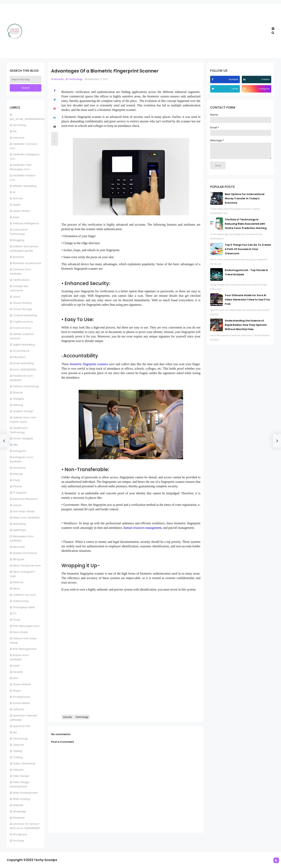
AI (14, 192)
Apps (16, 217)
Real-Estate (20, 632)
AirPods (18, 198)
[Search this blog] (26, 79)
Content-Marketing (25, 315)
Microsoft (19, 547)
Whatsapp (20, 811)
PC (15, 613)
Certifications (21, 280)
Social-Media (21, 703)
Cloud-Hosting (22, 303)
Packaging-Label (24, 607)
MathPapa (19, 530)
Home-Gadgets (23, 438)
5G (15, 131)
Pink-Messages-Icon (26, 626)
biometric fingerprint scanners (89, 364)
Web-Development (25, 793)
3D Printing (20, 125)
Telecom (19, 745)
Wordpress (20, 834)
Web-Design (21, 776)
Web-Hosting (21, 799)
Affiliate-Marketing (25, 186)
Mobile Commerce (25, 553)
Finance (18, 392)
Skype (17, 691)
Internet (18, 474)
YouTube (18, 841)
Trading (18, 757)
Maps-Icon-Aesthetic (26, 518)
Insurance (19, 468)
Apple (17, 205)
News (16, 589)
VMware (18, 770)
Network (18, 582)
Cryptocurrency (23, 322)
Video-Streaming (24, 763)
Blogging (19, 240)
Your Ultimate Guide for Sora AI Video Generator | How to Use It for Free (248, 302)
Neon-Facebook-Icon (27, 566)
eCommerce (21, 351)
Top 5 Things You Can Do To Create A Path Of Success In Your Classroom (248, 252)
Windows (19, 818)
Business (18, 257)
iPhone (17, 486)
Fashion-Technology (26, 386)
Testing (17, 751)
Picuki (16, 620)
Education (19, 357)
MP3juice (19, 559)
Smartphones (22, 697)
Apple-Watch (21, 211)
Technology (20, 739)
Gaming (18, 405)
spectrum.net (21, 726)
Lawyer (17, 505)
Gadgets (18, 399)
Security (18, 672)
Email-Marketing (23, 363)
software (19, 709)
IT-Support (20, 493)
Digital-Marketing (24, 345)
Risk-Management (25, 649)
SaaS (16, 666)
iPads (16, 480)
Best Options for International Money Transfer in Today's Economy (245, 201)
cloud (16, 297)
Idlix (15, 445)
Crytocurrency (22, 328)
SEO (15, 678)
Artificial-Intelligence (26, 223)
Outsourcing (21, 601)
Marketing (19, 524)
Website (18, 805)
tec (15, 732)
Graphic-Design (23, 411)
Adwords (19, 138)
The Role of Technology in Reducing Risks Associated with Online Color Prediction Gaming (246, 227)
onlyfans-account (24, 595)
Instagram (19, 451)
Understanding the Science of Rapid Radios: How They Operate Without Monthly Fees (246, 328)
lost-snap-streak (24, 511)
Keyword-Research (25, 499)
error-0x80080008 (24, 370)
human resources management (143, 528)
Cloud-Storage (23, 309)
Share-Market (22, 684)
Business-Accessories (27, 263)
